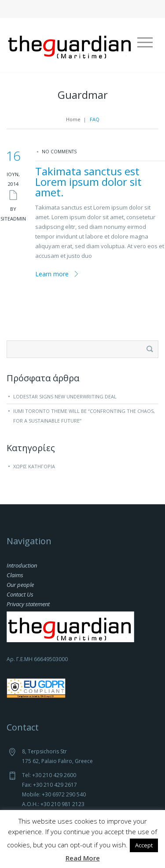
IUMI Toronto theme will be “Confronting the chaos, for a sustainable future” (84, 416)
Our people (20, 585)
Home (73, 119)
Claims (15, 575)
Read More (83, 858)
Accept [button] (144, 845)
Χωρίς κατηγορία (34, 466)
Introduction (22, 565)
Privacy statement (28, 604)
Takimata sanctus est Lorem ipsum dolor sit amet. (88, 182)
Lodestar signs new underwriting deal (65, 396)
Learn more (52, 274)
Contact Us (20, 594)
